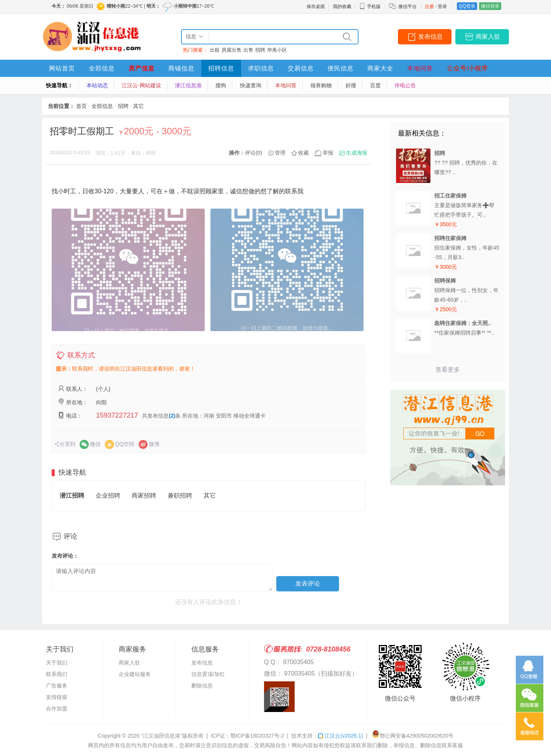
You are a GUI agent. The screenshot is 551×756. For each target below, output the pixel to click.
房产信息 (142, 68)
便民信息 (341, 68)
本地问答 (420, 68)
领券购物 (321, 85)
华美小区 (277, 50)
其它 (139, 106)
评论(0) (253, 153)
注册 (429, 7)
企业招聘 (108, 496)
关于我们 (57, 663)
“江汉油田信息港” (161, 736)
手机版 (370, 7)
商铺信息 (181, 68)
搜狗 (221, 85)
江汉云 (340, 736)
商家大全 (380, 68)
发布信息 (430, 37)
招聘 (260, 50)
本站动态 (97, 85)
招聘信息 (221, 68)
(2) (172, 416)
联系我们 (57, 674)
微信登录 (490, 6)
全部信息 (102, 68)
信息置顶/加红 (208, 674)
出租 (215, 50)
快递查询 (251, 85)
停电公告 (405, 85)
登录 (442, 7)
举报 (328, 153)
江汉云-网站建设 (141, 85)
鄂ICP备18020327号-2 (257, 736)
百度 (375, 85)
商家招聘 (144, 496)
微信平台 (408, 7)
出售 (248, 50)
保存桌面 (316, 7)
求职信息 (261, 68)
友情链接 (57, 697)
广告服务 (57, 686)
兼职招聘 (180, 496)
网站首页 (62, 68)
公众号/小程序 (467, 68)
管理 (280, 153)
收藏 (303, 153)
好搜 (351, 85)
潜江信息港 (188, 85)
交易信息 (301, 68)
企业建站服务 (135, 674)
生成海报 (357, 153)
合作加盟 (57, 709)
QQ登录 (467, 6)
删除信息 (202, 686)
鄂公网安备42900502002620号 (413, 736)
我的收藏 (342, 7)
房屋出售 (231, 50)
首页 (82, 106)
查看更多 (448, 370)
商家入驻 (488, 37)
